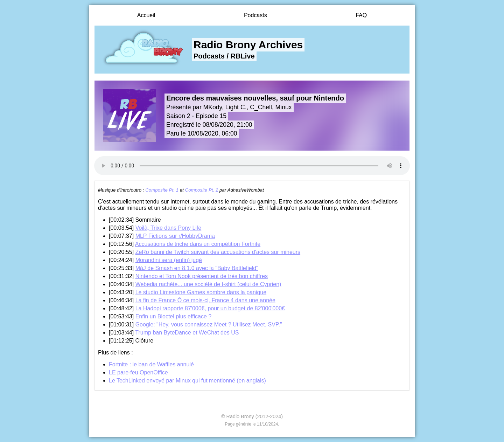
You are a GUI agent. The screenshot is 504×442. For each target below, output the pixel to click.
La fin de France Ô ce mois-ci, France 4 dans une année (205, 300)
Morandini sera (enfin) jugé (169, 260)
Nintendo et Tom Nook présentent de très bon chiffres (202, 276)
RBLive (243, 56)
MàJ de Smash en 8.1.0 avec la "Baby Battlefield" (197, 268)
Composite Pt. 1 (162, 190)
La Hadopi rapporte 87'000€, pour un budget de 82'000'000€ (210, 308)
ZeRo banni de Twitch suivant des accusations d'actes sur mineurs (218, 252)
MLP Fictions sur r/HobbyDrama (175, 236)
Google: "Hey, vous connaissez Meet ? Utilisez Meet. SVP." (209, 324)
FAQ (361, 15)
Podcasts (255, 15)
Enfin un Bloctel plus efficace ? (174, 316)
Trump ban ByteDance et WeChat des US (187, 333)
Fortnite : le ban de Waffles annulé (151, 364)
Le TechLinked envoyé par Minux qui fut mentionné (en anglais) (187, 381)
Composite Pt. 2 (202, 190)
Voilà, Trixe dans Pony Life (169, 228)
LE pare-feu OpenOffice (138, 372)
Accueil (146, 15)
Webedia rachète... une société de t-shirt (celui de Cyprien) (208, 284)
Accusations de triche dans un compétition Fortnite (198, 244)
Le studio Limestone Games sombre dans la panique (201, 292)
